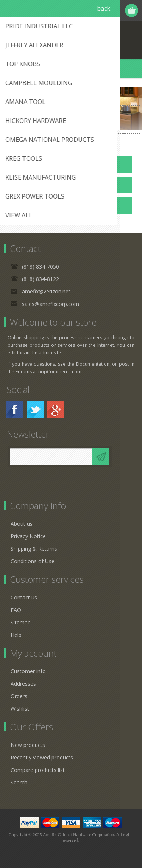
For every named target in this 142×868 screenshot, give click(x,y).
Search (19, 782)
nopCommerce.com (60, 372)
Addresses (23, 684)
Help (16, 635)
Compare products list (38, 770)
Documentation (93, 364)
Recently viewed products (42, 757)
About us (22, 524)
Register (88, 10)
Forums (24, 372)
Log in (103, 10)
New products (28, 745)
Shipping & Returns (34, 549)
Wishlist (20, 709)
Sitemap (21, 622)
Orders (19, 696)
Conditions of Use (33, 561)
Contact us (24, 597)
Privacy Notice (28, 536)
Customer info (28, 671)
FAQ (16, 610)
